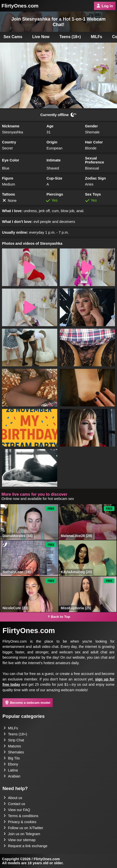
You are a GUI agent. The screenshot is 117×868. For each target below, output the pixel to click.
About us (13, 798)
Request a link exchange (25, 846)
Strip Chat (14, 740)
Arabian (12, 776)
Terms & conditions (21, 816)
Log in (105, 6)
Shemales (14, 752)
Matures (12, 746)
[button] (30, 267)
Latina (11, 770)
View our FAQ (17, 810)
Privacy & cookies (20, 822)
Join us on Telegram (22, 834)
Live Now (41, 37)
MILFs (96, 37)
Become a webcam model (28, 703)
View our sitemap (19, 840)
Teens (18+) (70, 37)
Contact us (14, 804)
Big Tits (12, 758)
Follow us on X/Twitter (23, 828)
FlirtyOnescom (20, 6)
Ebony (11, 764)
